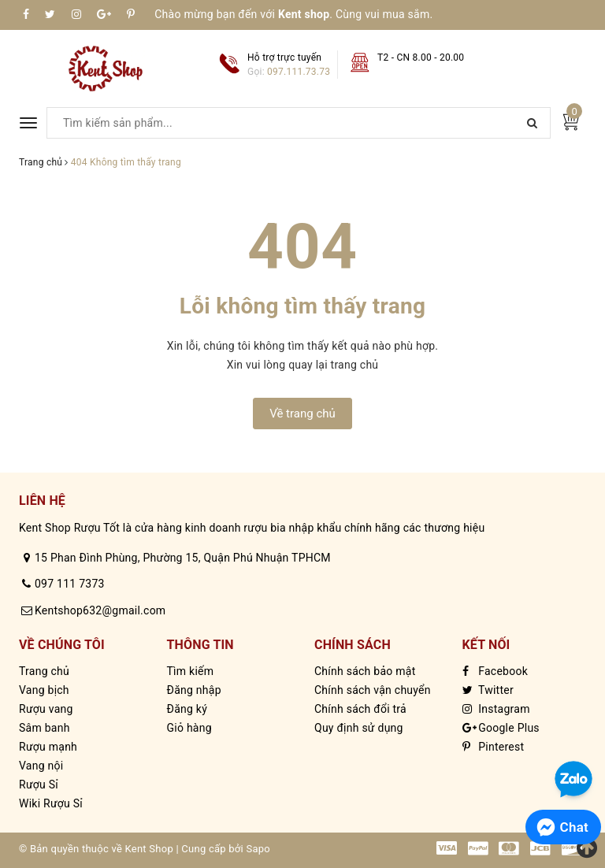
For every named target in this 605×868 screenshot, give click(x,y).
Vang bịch (44, 690)
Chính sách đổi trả (360, 709)
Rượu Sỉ (39, 785)
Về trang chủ (302, 414)
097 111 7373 (70, 584)
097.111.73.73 (299, 72)
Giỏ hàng (189, 728)
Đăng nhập (194, 690)
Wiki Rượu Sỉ (51, 803)
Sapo (258, 849)
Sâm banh (45, 728)
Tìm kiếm (191, 671)
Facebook (496, 671)
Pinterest (494, 747)
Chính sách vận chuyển (373, 690)
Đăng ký (187, 709)
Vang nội (41, 766)
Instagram (496, 709)
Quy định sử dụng (359, 728)
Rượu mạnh (48, 747)
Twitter (488, 690)
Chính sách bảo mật (365, 671)
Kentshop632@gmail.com (100, 610)
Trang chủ (44, 671)
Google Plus (501, 728)
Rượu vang (46, 709)
